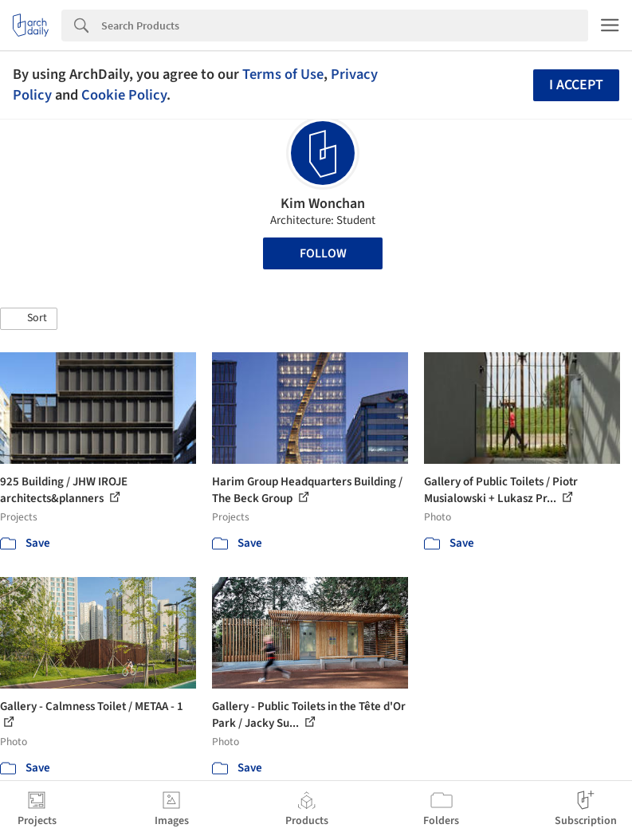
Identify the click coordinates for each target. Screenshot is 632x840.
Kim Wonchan (323, 204)
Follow (323, 253)
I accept (576, 85)
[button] (29, 319)
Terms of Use (283, 74)
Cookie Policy (124, 95)
